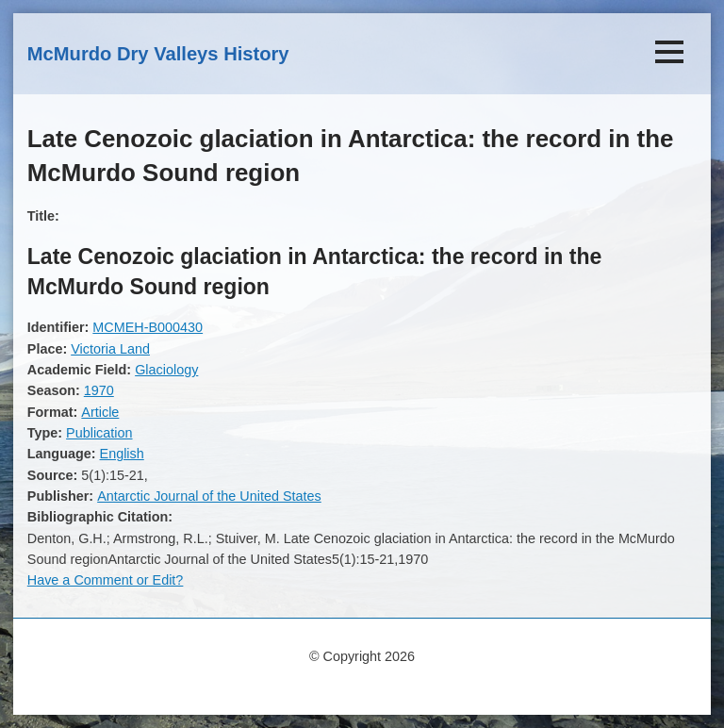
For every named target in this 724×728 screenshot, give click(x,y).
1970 (99, 390)
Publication (99, 433)
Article (100, 412)
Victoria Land (110, 349)
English (122, 454)
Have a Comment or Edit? (106, 580)
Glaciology (166, 370)
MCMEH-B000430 (148, 327)
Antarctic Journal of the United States (209, 496)
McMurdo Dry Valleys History (158, 54)
